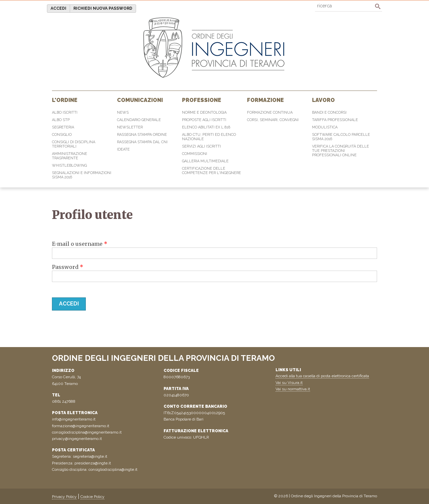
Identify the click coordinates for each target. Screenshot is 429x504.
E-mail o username (80, 244)
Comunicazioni (140, 100)
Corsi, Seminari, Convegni (273, 120)
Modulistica (325, 127)
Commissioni (195, 154)
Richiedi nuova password (103, 8)
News (123, 113)
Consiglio (62, 135)
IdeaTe (123, 149)
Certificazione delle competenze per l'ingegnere (211, 171)
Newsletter (130, 127)
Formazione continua (270, 113)
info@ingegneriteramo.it (74, 419)
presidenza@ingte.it (93, 463)
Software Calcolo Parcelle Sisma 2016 (341, 137)
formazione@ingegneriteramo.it (81, 426)
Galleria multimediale (205, 161)
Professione (202, 100)
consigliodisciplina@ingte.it (113, 469)
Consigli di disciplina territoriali (74, 144)
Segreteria (63, 127)
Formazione (265, 100)
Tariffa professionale (335, 120)
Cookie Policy (93, 497)
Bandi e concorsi (329, 113)
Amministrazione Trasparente (70, 156)
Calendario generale (139, 120)
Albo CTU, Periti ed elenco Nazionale (209, 137)
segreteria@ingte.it (90, 456)
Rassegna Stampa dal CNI (142, 142)
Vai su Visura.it (289, 383)
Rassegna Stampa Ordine (142, 135)
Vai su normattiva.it (293, 389)
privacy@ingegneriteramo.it (77, 439)
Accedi (58, 8)
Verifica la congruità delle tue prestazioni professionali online (341, 151)
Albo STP (61, 120)
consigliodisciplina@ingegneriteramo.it (87, 432)
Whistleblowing (69, 165)
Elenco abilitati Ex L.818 (206, 127)
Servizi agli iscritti (201, 146)
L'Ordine (65, 100)
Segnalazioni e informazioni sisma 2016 (82, 175)
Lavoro (323, 100)
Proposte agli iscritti (204, 120)
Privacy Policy (64, 497)
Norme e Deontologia (204, 113)
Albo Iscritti (65, 113)
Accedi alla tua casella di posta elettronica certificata (322, 376)
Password (68, 267)
